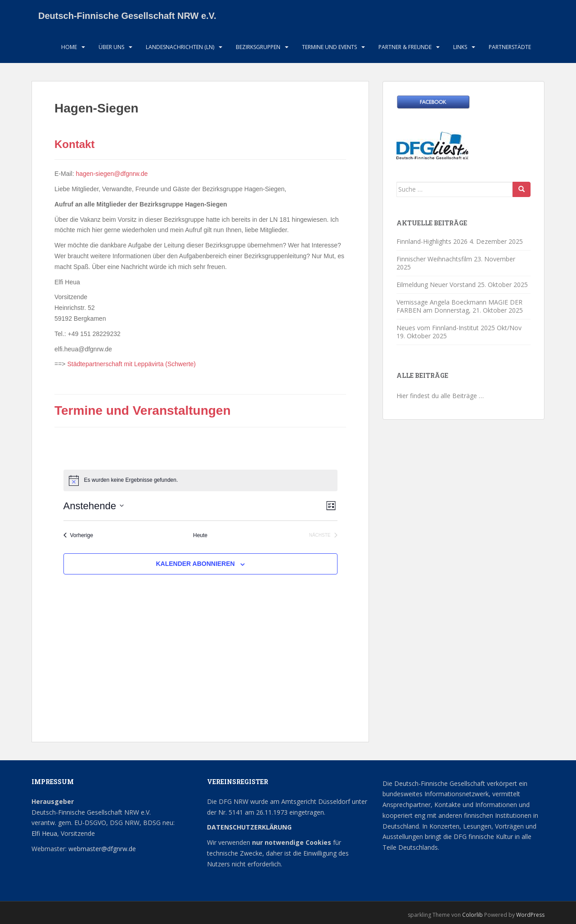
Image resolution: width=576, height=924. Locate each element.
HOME (69, 47)
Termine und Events (329, 47)
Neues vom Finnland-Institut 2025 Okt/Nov (459, 328)
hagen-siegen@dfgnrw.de (112, 174)
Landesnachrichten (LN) (180, 47)
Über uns (111, 47)
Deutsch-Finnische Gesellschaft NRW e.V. (127, 16)
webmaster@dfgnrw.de (102, 849)
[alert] (200, 480)
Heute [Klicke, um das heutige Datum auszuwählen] (200, 535)
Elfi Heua (44, 833)
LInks (460, 47)
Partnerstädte (510, 47)
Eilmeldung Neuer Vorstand (436, 285)
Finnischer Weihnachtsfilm (434, 259)
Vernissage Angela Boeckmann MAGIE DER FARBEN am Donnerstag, (459, 306)
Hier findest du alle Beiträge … (440, 396)
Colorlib (472, 915)
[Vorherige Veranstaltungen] (78, 536)
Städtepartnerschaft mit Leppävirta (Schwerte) (131, 364)
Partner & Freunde (405, 47)
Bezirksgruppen (258, 47)
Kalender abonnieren (195, 564)
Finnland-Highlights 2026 (432, 241)
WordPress (530, 915)
